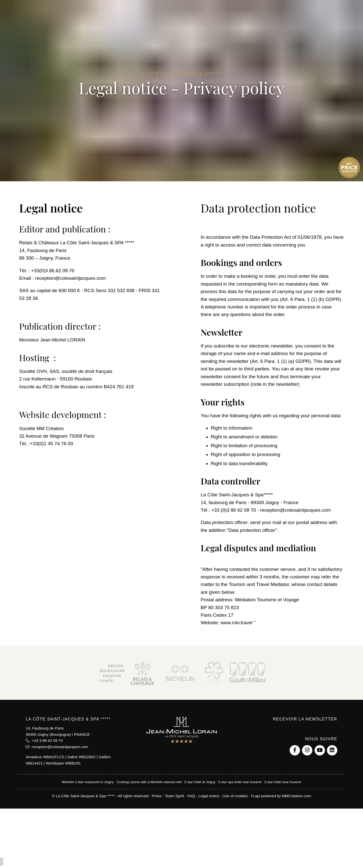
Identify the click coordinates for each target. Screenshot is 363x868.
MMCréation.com (296, 796)
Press (157, 796)
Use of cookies (235, 796)
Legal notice (209, 796)
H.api (255, 796)
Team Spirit (174, 796)
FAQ (191, 796)
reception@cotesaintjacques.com (57, 747)
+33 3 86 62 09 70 (44, 740)
